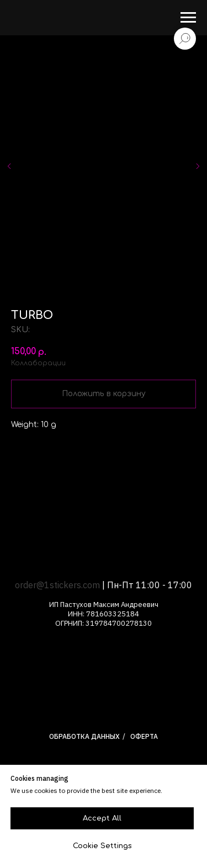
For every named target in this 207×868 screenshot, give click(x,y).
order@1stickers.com (57, 585)
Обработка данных (84, 736)
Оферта (144, 736)
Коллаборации (38, 363)
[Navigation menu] (188, 18)
